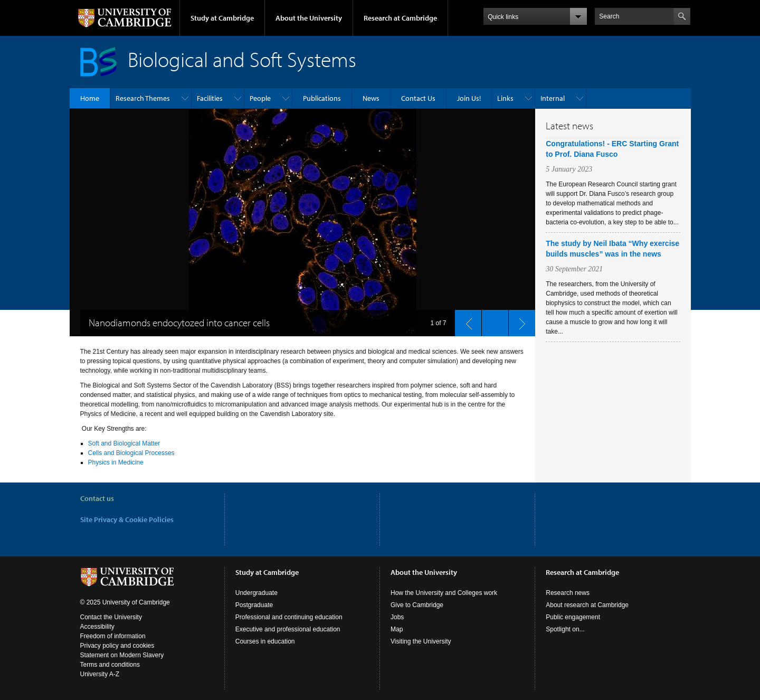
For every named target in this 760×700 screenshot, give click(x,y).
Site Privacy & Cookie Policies (127, 519)
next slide (519, 320)
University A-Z (100, 674)
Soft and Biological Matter (124, 443)
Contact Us (418, 98)
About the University (309, 18)
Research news (568, 593)
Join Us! (469, 98)
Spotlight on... (565, 629)
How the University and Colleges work (444, 593)
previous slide (465, 320)
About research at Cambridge (587, 605)
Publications (322, 98)
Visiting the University (421, 641)
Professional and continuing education (289, 617)
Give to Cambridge (417, 605)
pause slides (492, 320)
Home (90, 98)
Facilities (210, 98)
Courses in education (265, 641)
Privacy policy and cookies (117, 646)
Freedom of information (113, 636)
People (260, 98)
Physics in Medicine (116, 462)
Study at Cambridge (222, 18)
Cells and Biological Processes (131, 453)
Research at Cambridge (400, 18)
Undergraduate (256, 593)
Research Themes (143, 98)
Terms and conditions (110, 665)
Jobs (397, 617)
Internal (553, 98)
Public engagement (573, 617)
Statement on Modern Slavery (122, 655)
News (371, 98)
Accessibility (97, 627)
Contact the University (111, 617)
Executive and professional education (288, 629)
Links (505, 98)
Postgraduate (254, 605)
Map (397, 629)
